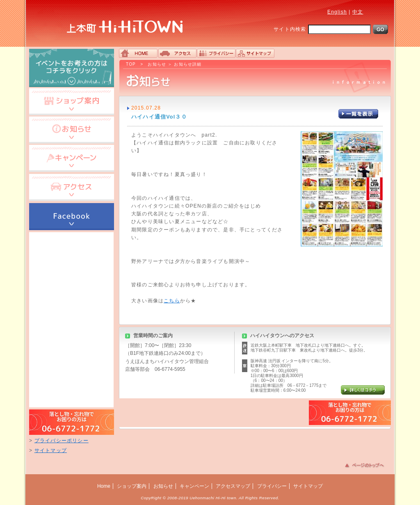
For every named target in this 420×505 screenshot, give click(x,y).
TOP (131, 64)
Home (104, 486)
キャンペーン (194, 486)
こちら (172, 301)
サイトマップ (51, 450)
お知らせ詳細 (188, 64)
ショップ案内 (132, 486)
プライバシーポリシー (62, 441)
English (337, 12)
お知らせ (157, 64)
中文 (358, 12)
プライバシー (272, 486)
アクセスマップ (233, 486)
